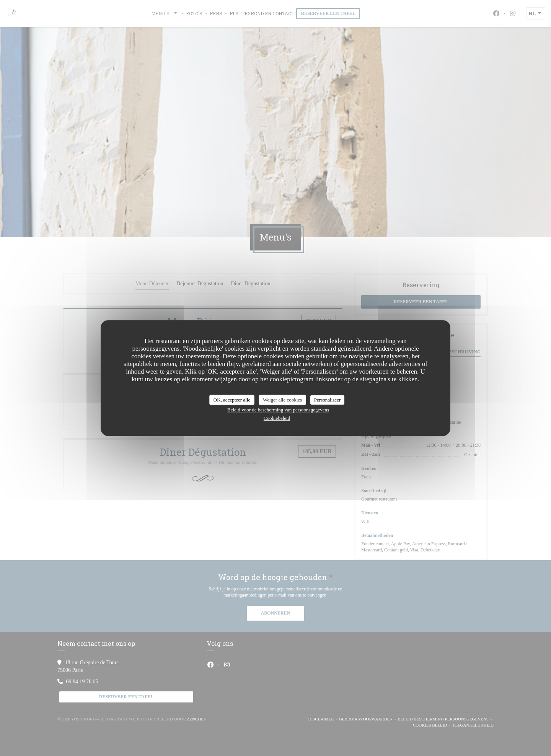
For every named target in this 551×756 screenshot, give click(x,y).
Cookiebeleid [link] (277, 418)
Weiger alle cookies (282, 400)
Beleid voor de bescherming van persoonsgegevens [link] (278, 410)
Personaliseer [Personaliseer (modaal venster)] (327, 400)
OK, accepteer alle (232, 400)
